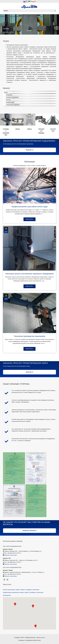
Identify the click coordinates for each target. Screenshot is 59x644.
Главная (5, 32)
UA (30, 1)
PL (34, 1)
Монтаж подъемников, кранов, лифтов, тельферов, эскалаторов (21, 590)
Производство (7, 595)
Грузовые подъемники (12, 97)
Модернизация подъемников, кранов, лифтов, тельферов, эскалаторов (23, 592)
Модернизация (10, 102)
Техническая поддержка (13, 105)
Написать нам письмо (11, 555)
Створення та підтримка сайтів (27, 640)
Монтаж (8, 100)
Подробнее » (30, 219)
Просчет (29, 150)
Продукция (9, 95)
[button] (15, 604)
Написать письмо (30, 531)
